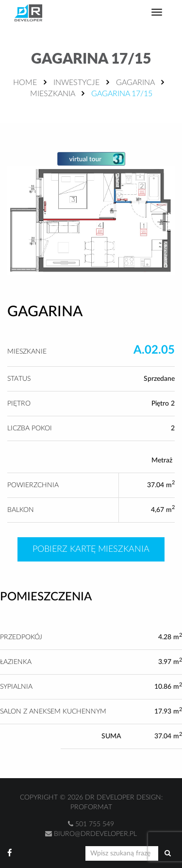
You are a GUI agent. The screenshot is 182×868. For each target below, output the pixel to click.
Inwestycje (76, 83)
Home (25, 83)
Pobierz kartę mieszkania (91, 549)
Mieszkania (52, 94)
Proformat (91, 807)
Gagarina (135, 83)
